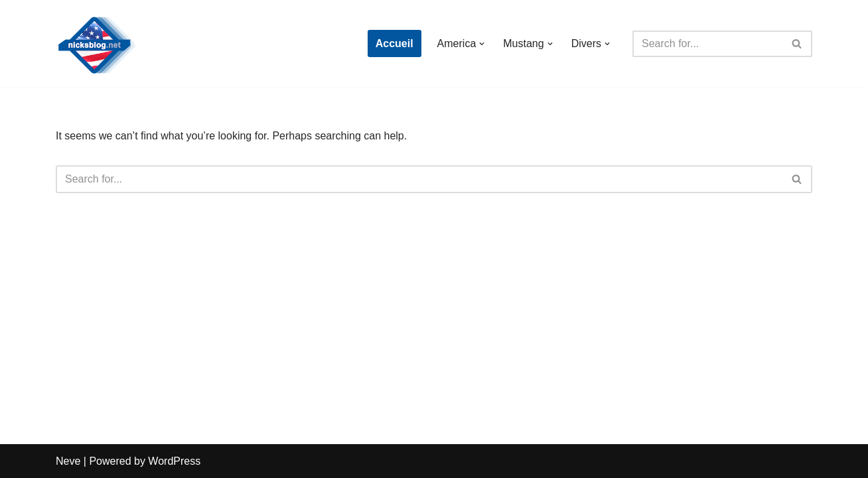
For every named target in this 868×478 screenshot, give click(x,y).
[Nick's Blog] (96, 43)
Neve (68, 461)
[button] (482, 44)
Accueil (395, 43)
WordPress (174, 461)
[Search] (707, 44)
